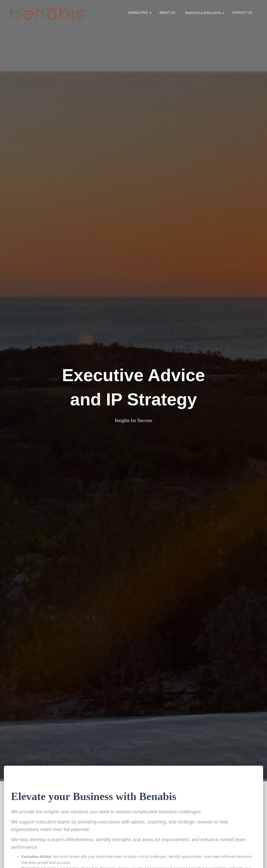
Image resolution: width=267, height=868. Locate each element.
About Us (167, 14)
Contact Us (242, 14)
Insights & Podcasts (204, 14)
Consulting (140, 14)
